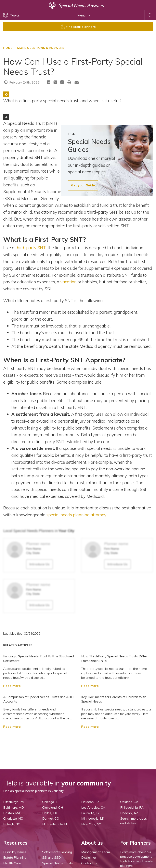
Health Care (12, 863)
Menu (84, 15)
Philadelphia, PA (132, 807)
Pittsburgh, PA (14, 802)
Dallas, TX (50, 813)
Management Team (96, 852)
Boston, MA (12, 813)
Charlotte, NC (13, 818)
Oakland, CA (129, 802)
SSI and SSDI (52, 857)
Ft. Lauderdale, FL (55, 824)
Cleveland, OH (53, 807)
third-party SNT (31, 248)
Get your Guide (83, 185)
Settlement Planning (57, 852)
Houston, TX (90, 802)
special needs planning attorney (76, 515)
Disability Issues (15, 852)
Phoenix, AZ (129, 813)
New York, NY (91, 824)
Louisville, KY (90, 813)
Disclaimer (89, 857)
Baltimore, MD (14, 807)
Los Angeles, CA (93, 807)
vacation (69, 282)
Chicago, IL (50, 802)
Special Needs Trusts (58, 863)
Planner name (38, 544)
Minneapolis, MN (93, 818)
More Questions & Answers (41, 48)
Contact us (89, 863)
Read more (12, 686)
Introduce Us (40, 564)
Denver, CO (51, 818)
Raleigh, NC (12, 824)
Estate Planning (15, 857)
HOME (8, 48)
